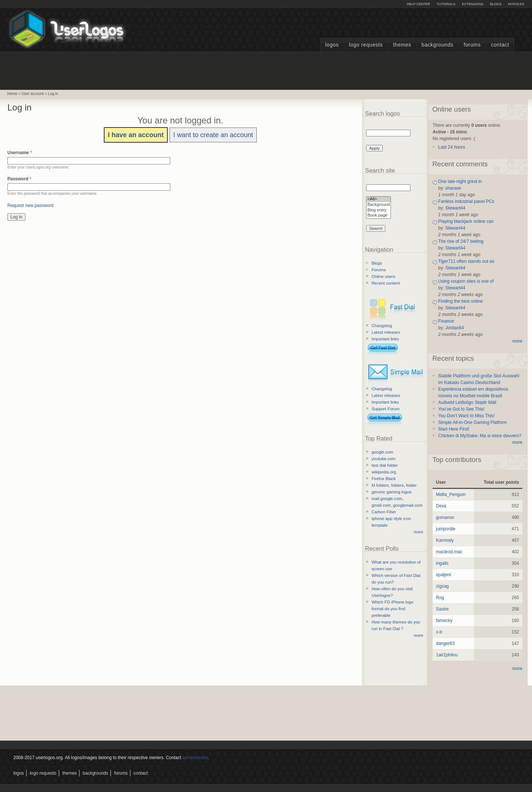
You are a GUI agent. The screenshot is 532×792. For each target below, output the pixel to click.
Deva (441, 506)
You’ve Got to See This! (461, 409)
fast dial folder (385, 465)
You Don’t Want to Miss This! (466, 416)
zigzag (442, 586)
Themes (402, 45)
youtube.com (384, 459)
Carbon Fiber (384, 512)
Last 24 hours (452, 147)
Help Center (418, 4)
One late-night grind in (460, 181)
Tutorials (446, 4)
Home (12, 94)
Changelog (382, 326)
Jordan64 (454, 328)
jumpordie (446, 529)
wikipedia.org (384, 472)
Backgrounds (438, 45)
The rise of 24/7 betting (461, 241)
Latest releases (386, 332)
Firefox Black (384, 479)
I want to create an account (213, 135)
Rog (440, 598)
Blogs (496, 4)
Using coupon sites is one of (466, 281)
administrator (195, 758)
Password (19, 179)
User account (33, 94)
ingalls (442, 563)
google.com (383, 452)
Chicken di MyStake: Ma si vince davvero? (480, 436)
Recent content (386, 283)
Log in (53, 94)
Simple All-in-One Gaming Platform (473, 422)
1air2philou (447, 655)
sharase (453, 188)
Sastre (442, 609)
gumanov (445, 517)
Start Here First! (454, 429)
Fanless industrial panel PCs (466, 201)
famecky (444, 621)
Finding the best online (461, 301)
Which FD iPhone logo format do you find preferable (393, 609)
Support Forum (386, 409)
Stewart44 (455, 208)
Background (378, 205)
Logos (332, 45)
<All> (378, 199)
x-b (439, 632)
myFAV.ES (516, 4)
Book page (378, 216)
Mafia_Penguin (451, 494)
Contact (500, 45)
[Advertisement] (266, 70)
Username (20, 153)
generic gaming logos (392, 492)
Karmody (445, 540)
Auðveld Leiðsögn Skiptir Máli (467, 402)
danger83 (445, 643)
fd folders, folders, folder (394, 485)
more (419, 532)
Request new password (30, 205)
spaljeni (444, 575)
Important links (385, 339)
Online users (383, 276)
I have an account (136, 135)
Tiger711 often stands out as (466, 261)
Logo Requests (366, 45)
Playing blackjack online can (466, 221)
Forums (472, 45)
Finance (446, 321)
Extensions (473, 4)
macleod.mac (449, 552)
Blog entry (378, 210)
